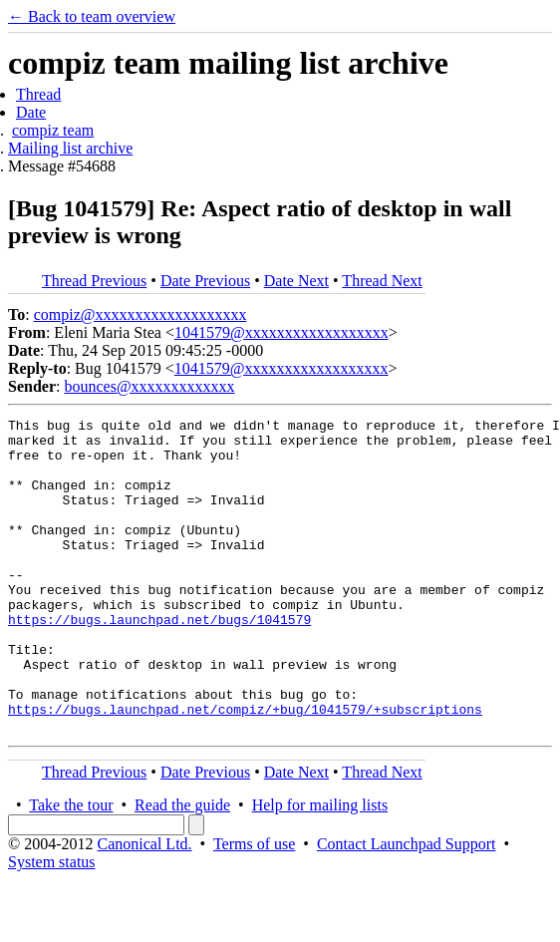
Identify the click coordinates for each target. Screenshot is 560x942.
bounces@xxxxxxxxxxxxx (149, 386)
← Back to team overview (92, 16)
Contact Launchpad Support (407, 907)
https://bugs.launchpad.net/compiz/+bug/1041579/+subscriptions (245, 769)
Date (31, 112)
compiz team (53, 130)
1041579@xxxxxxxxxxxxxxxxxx (281, 332)
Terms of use (254, 907)
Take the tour (71, 868)
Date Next (296, 281)
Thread (38, 94)
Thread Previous (94, 281)
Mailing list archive (70, 148)
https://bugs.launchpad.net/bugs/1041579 (159, 661)
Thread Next (382, 281)
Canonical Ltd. (144, 907)
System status (52, 925)
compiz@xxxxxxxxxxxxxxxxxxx (140, 314)
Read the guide (182, 868)
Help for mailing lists (320, 868)
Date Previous (205, 281)
